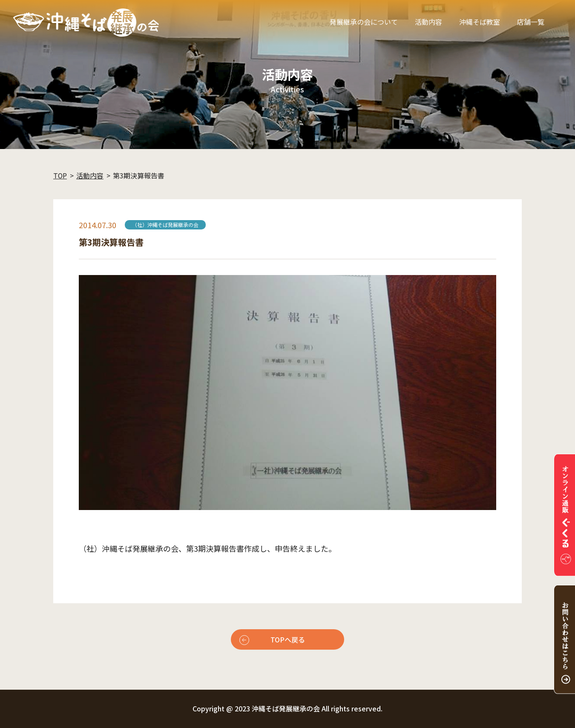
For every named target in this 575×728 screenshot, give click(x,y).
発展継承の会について (364, 22)
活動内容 (428, 22)
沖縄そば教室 (480, 22)
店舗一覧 (531, 22)
